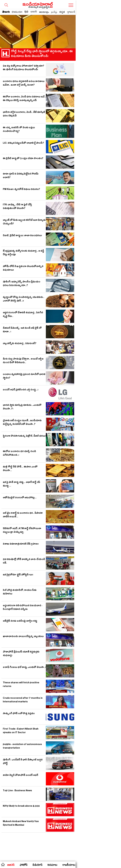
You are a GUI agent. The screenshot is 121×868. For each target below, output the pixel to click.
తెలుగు (6, 12)
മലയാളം (44, 12)
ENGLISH (17, 12)
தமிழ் (54, 12)
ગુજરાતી (71, 12)
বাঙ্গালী (34, 12)
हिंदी (26, 12)
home (3, 864)
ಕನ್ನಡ (62, 12)
